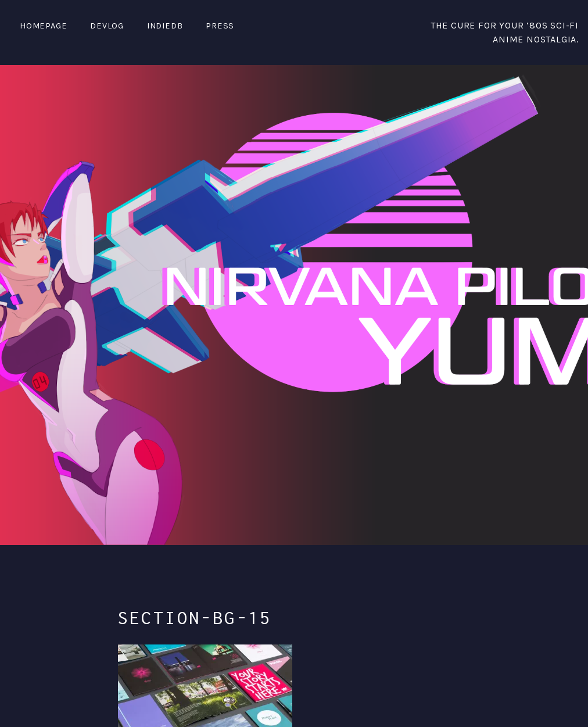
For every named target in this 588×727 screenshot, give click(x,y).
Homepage (43, 26)
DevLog (107, 26)
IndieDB (165, 26)
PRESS (220, 26)
